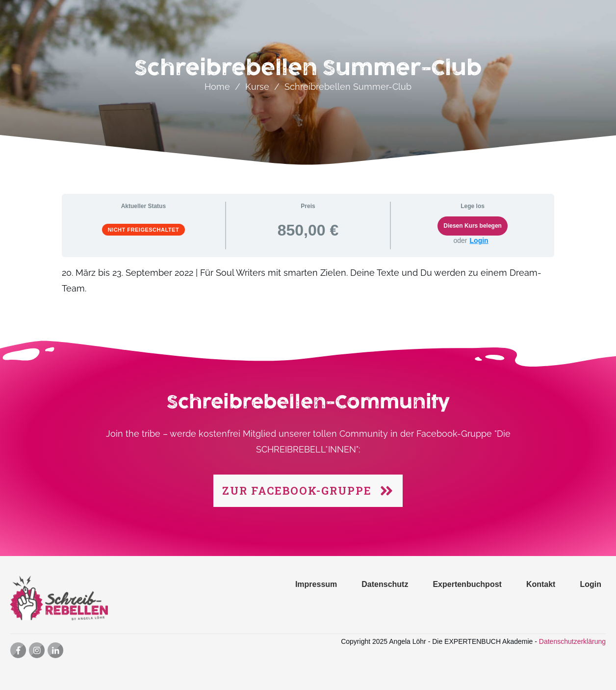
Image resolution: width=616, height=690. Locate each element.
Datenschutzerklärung (572, 641)
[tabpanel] (308, 286)
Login (479, 240)
